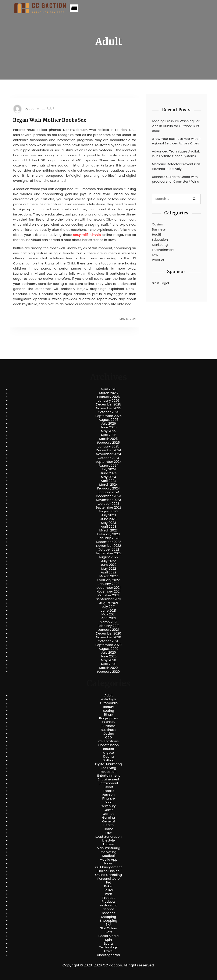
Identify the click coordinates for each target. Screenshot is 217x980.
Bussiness (109, 730)
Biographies (109, 718)
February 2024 (109, 488)
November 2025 (108, 408)
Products (108, 902)
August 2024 (109, 466)
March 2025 (108, 439)
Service (108, 909)
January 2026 (108, 401)
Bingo (108, 714)
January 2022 (109, 584)
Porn (108, 894)
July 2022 (109, 561)
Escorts (108, 791)
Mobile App (108, 860)
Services (108, 913)
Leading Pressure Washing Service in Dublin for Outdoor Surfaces (176, 126)
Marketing (160, 245)
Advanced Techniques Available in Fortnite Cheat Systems (176, 154)
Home (109, 829)
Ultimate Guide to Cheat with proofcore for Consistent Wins (175, 179)
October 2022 (108, 549)
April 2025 (108, 435)
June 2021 (108, 611)
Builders (108, 722)
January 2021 (109, 630)
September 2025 (108, 416)
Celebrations (108, 741)
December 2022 (108, 542)
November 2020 (108, 637)
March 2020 (108, 668)
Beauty (108, 707)
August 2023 (108, 511)
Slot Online (108, 928)
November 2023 (108, 500)
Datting (108, 760)
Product (158, 260)
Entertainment (163, 250)
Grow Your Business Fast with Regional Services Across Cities (176, 141)
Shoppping (108, 921)
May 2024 (108, 477)
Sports (108, 944)
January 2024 (108, 492)
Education (160, 240)
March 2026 (108, 393)
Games (108, 814)
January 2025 (108, 446)
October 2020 (108, 641)
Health (157, 234)
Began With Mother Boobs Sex (50, 120)
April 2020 (108, 664)
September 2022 (109, 553)
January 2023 (109, 538)
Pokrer (109, 890)
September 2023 (108, 507)
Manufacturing (109, 848)
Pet (108, 882)
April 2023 (109, 527)
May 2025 (108, 431)
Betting (109, 711)
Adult (51, 108)
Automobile (109, 703)
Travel (108, 951)
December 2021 (108, 588)
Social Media (108, 936)
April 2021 (109, 618)
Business (159, 229)
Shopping (108, 917)
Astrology (108, 699)
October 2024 (108, 458)
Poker (109, 886)
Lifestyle (108, 840)
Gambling (109, 806)
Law (155, 255)
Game (109, 810)
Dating (108, 756)
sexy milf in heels (87, 235)
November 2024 (108, 454)
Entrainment (108, 783)
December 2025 (109, 404)
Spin (108, 940)
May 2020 (108, 660)
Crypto (109, 753)
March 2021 (109, 622)
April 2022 (109, 572)
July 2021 (108, 607)
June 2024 (109, 473)
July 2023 (108, 515)
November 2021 (108, 591)
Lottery (108, 844)
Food (109, 802)
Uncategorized (108, 955)
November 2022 (108, 546)
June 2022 (108, 565)
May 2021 (109, 614)
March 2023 (109, 530)
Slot (108, 924)
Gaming (109, 818)
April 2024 (108, 481)
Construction (109, 745)
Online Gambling (108, 875)
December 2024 (109, 450)
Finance (109, 798)
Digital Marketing (108, 764)
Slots (108, 932)
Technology (108, 947)
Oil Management (108, 867)
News (108, 863)
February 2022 (108, 580)
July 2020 (108, 653)
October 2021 (108, 595)
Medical (109, 856)
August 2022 (108, 557)
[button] (74, 8)
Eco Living (108, 768)
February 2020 (108, 672)
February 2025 (108, 443)
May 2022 (109, 569)
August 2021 (108, 603)
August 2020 (109, 649)
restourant (108, 905)
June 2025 (109, 427)
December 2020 (109, 633)
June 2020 (109, 656)
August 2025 (109, 420)
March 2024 (108, 485)
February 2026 (109, 397)
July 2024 (108, 469)
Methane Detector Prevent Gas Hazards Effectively (176, 166)
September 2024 (108, 462)
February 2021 (108, 626)
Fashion (108, 795)
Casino (157, 224)
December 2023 (108, 496)
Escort (108, 787)
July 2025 (108, 424)
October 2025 (108, 412)
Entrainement (109, 779)
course (108, 749)
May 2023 (108, 523)
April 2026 (108, 389)
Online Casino (108, 871)
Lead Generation (108, 837)
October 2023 (109, 504)
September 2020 (108, 645)
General (108, 821)
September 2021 (109, 599)
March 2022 (109, 576)
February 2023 (108, 534)
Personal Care (108, 879)
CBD (108, 737)
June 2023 (108, 519)
